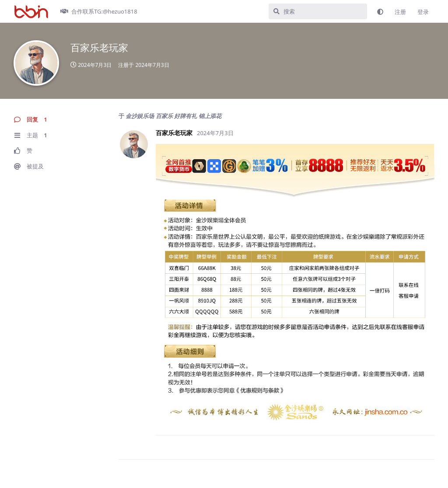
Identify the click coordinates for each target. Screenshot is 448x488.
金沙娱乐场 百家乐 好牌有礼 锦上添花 (173, 116)
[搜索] (318, 11)
